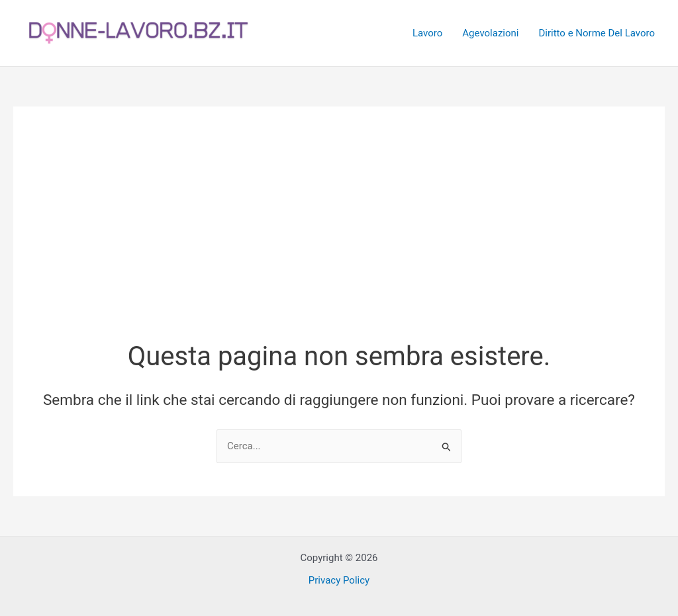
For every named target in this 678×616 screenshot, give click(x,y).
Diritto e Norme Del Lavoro (597, 33)
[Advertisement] (339, 239)
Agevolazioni (490, 33)
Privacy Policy (339, 580)
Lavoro (427, 33)
